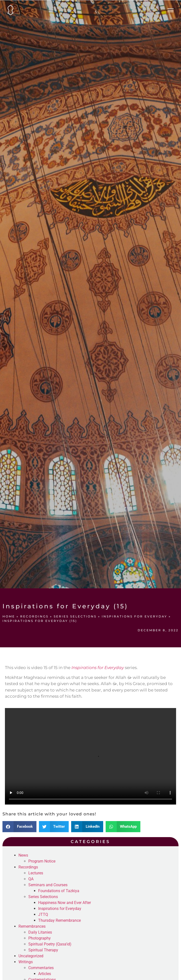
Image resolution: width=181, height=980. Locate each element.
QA (31, 879)
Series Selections (75, 616)
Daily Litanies (40, 932)
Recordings (34, 616)
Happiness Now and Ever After (65, 903)
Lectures (36, 873)
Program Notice (42, 861)
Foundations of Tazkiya (59, 891)
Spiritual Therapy (43, 950)
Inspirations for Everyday (134, 616)
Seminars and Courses (48, 885)
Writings (26, 962)
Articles (45, 974)
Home (9, 616)
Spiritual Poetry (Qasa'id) (50, 944)
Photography (40, 938)
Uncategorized (31, 956)
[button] (19, 827)
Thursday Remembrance (59, 920)
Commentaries (41, 968)
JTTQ (43, 914)
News (23, 855)
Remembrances (32, 926)
